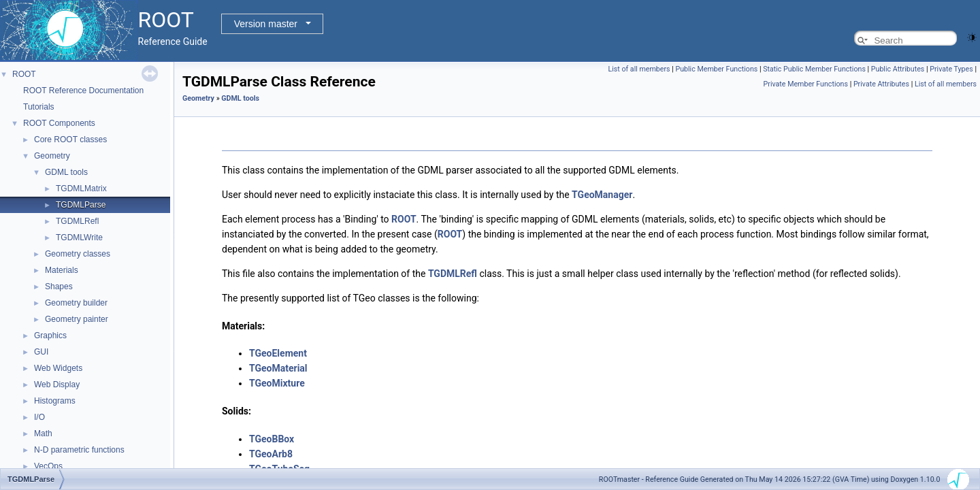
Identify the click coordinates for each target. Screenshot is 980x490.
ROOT (24, 74)
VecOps (48, 466)
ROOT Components (59, 123)
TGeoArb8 (271, 454)
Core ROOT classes (70, 140)
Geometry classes (78, 254)
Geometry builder (76, 303)
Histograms (55, 401)
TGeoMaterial (278, 368)
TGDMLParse (81, 205)
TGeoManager (602, 195)
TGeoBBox (272, 439)
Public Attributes (898, 69)
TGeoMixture (277, 383)
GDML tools (66, 172)
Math (43, 434)
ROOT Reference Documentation (83, 91)
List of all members (639, 69)
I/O (39, 417)
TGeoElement (278, 353)
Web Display (57, 385)
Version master (266, 24)
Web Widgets (58, 368)
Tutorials (39, 107)
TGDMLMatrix (81, 189)
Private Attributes (881, 84)
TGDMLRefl (77, 221)
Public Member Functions (716, 69)
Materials (62, 270)
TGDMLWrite (79, 238)
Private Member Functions (806, 84)
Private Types (951, 69)
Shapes (59, 287)
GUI (41, 352)
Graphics (50, 336)
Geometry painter (77, 319)
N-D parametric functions (79, 450)
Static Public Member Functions (814, 69)
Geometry (52, 156)
